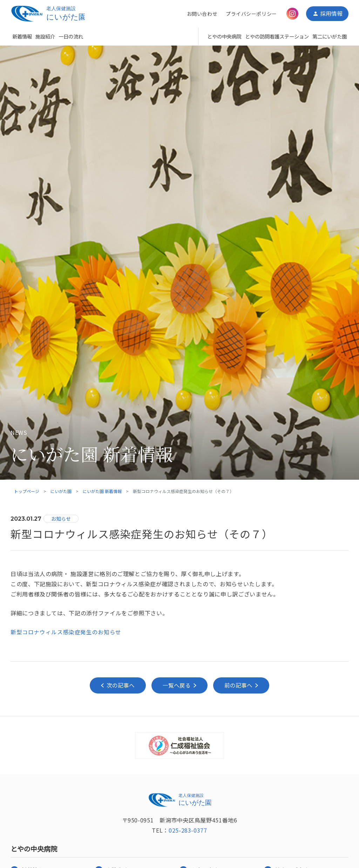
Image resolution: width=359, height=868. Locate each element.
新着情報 (22, 36)
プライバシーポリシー (251, 14)
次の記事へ (120, 685)
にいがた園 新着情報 (102, 491)
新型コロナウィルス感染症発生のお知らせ (66, 632)
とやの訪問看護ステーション (277, 36)
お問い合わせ (202, 14)
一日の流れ (71, 36)
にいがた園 (61, 491)
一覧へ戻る (177, 685)
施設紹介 (45, 36)
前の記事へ (239, 685)
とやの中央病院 (224, 36)
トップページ (27, 491)
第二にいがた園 (330, 36)
